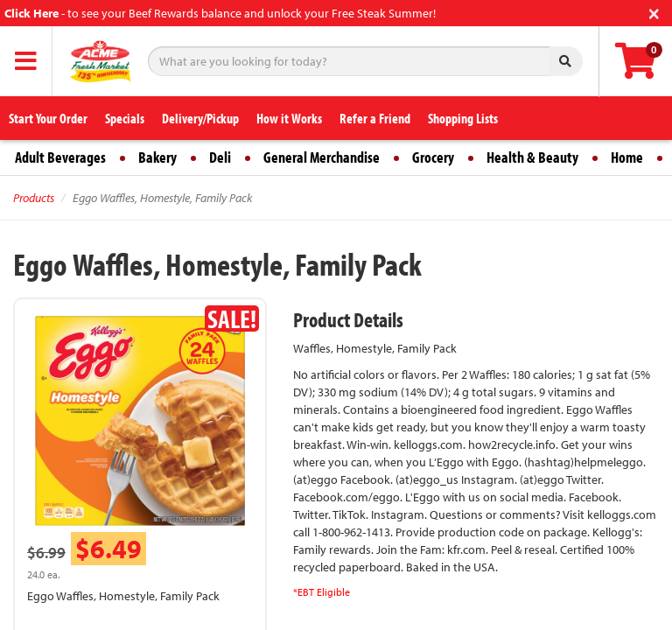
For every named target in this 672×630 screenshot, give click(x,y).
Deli (220, 157)
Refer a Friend (375, 118)
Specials (125, 118)
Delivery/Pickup (200, 118)
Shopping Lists (463, 118)
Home (627, 157)
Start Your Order (48, 118)
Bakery (157, 157)
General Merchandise (322, 157)
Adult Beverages (60, 157)
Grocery (433, 157)
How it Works (289, 118)
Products (34, 198)
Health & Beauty (532, 157)
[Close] (654, 12)
